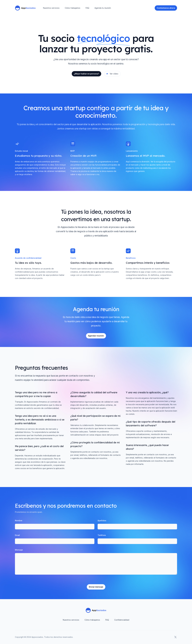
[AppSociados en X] (175, 637)
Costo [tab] (73, 258)
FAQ (87, 8)
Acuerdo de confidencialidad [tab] (28, 258)
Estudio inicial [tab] (21, 151)
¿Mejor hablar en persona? (86, 74)
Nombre (19, 521)
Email (17, 535)
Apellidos (102, 521)
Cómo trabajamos (73, 8)
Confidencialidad (122, 620)
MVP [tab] (73, 151)
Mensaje (19, 550)
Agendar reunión (96, 336)
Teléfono (102, 535)
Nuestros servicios (51, 8)
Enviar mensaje (96, 587)
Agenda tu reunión (103, 8)
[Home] (25, 8)
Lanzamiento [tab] (132, 151)
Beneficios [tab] (131, 258)
